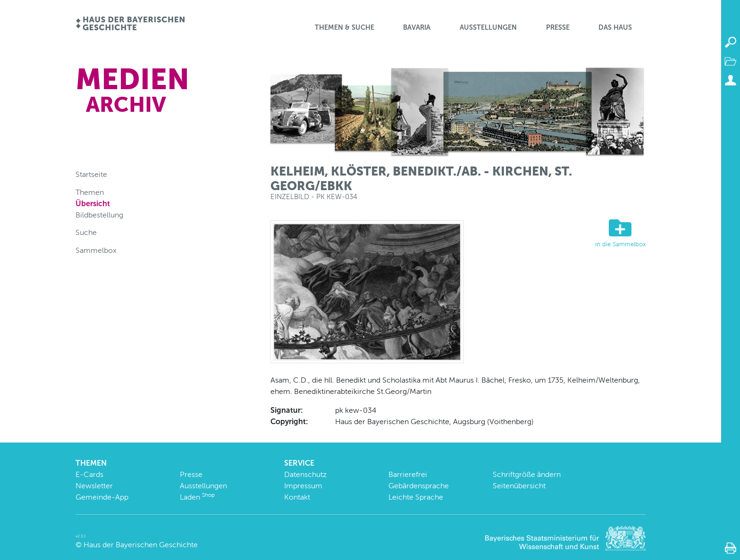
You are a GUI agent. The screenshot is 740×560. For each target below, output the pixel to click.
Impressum (303, 486)
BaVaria (417, 27)
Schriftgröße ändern (527, 474)
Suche (86, 232)
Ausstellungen (488, 27)
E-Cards (89, 474)
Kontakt (297, 497)
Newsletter (94, 486)
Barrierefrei (408, 474)
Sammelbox (96, 250)
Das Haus (615, 27)
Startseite (91, 174)
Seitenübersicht (519, 486)
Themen (90, 192)
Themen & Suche (345, 27)
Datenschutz (305, 474)
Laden (197, 497)
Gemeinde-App (102, 497)
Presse (558, 27)
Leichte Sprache (416, 497)
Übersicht (93, 204)
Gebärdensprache (419, 486)
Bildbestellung (99, 215)
